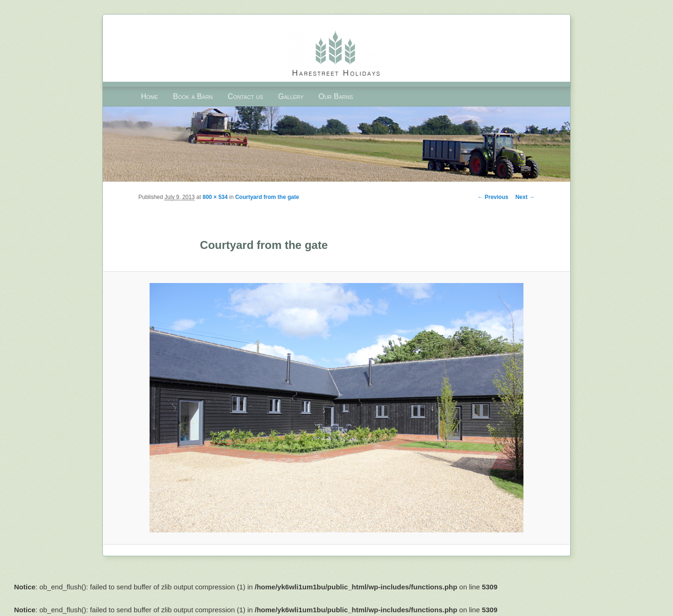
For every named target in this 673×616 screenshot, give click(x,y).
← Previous (493, 197)
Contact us (245, 96)
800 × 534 (215, 197)
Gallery (291, 96)
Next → (525, 197)
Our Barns (336, 96)
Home (149, 96)
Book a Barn (193, 96)
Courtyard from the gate (267, 197)
